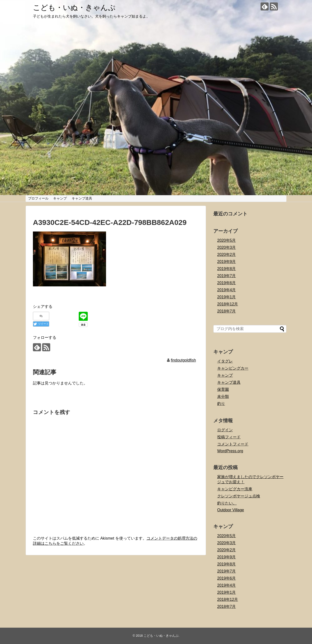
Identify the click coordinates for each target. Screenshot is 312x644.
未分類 (223, 397)
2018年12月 (228, 304)
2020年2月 (227, 255)
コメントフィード (233, 444)
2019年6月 (227, 283)
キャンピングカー (233, 368)
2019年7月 (227, 276)
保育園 (223, 389)
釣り (221, 404)
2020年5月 (227, 240)
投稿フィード (229, 437)
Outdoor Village (231, 510)
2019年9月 (227, 262)
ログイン (225, 430)
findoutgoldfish (183, 360)
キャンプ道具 (82, 198)
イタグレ (225, 361)
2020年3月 (227, 247)
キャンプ (60, 198)
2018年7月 (227, 311)
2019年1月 (227, 297)
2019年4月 (227, 290)
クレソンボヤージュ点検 (239, 496)
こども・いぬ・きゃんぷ (74, 7)
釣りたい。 (227, 503)
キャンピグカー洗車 (235, 489)
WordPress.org (230, 451)
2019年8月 (227, 269)
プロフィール (38, 198)
